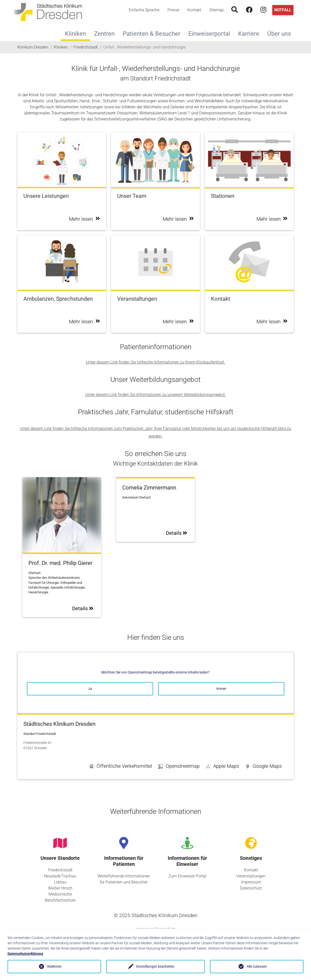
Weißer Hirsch (60, 888)
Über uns (281, 33)
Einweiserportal (211, 33)
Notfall (283, 10)
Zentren (106, 33)
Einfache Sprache (144, 10)
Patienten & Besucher (153, 33)
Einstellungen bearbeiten (155, 966)
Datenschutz (251, 888)
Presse (173, 10)
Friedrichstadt (60, 870)
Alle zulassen (257, 966)
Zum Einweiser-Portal (187, 876)
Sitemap (216, 10)
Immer (221, 689)
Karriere (251, 33)
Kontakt (194, 10)
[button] (263, 767)
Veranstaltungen (251, 876)
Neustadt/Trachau (60, 876)
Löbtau (60, 882)
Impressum (251, 882)
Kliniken (75, 34)
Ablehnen (54, 966)
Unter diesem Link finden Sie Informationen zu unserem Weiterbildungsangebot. (155, 395)
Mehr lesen (84, 219)
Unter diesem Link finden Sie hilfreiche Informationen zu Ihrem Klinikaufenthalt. (156, 362)
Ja (90, 689)
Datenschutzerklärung (25, 954)
